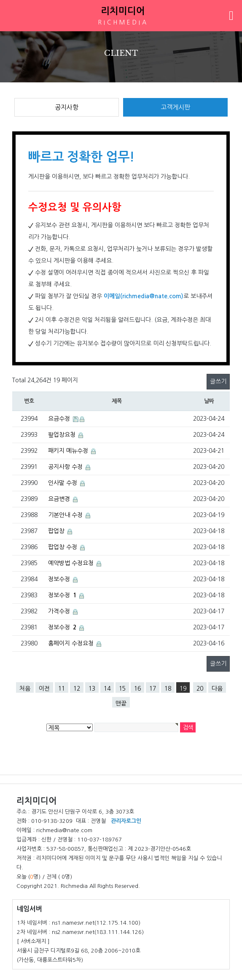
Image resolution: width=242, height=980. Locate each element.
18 (168, 689)
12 (77, 689)
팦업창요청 (63, 435)
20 (200, 689)
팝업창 (57, 531)
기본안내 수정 (66, 515)
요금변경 (60, 499)
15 (122, 689)
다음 (217, 689)
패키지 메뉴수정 (69, 451)
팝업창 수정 (63, 547)
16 (137, 689)
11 (62, 689)
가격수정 (60, 611)
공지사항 (67, 107)
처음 (25, 689)
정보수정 (60, 579)
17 (153, 689)
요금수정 (60, 419)
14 (107, 689)
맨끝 (121, 703)
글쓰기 (218, 381)
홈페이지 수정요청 (72, 643)
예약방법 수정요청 (72, 563)
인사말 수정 (63, 483)
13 (92, 689)
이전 (44, 689)
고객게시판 (175, 107)
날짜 (209, 401)
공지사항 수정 (66, 467)
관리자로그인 (126, 821)
